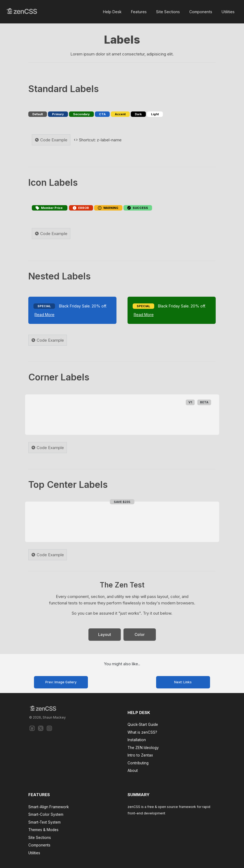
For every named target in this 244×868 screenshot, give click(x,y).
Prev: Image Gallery (61, 682)
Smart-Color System (46, 814)
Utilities (228, 12)
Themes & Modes (43, 830)
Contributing (138, 763)
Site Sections (168, 12)
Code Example (51, 140)
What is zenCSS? (142, 732)
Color (140, 634)
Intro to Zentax (140, 755)
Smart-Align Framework (49, 807)
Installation (137, 740)
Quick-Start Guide (143, 724)
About (133, 771)
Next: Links (183, 682)
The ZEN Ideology (143, 748)
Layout (105, 634)
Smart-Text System (44, 822)
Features (139, 12)
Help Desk (112, 12)
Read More (44, 315)
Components (201, 12)
